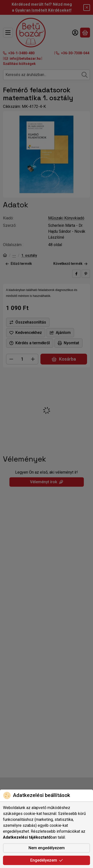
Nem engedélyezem (47, 848)
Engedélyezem (47, 860)
